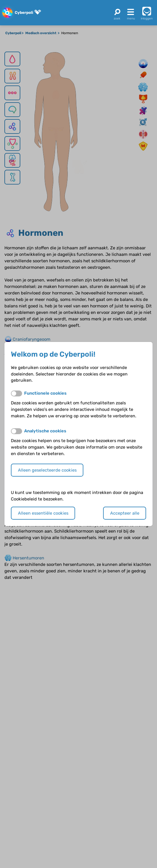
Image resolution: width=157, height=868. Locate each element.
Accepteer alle (125, 513)
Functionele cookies (45, 393)
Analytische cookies (45, 431)
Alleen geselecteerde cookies (47, 470)
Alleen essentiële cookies (43, 513)
